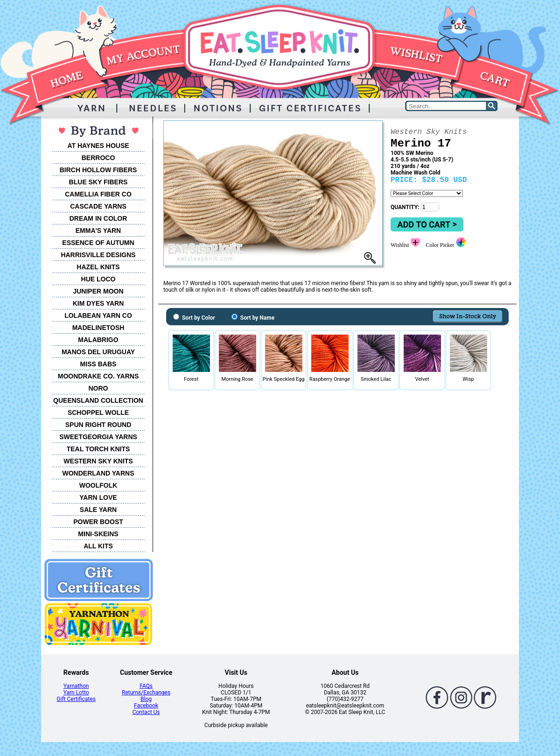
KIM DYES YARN (98, 303)
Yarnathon (76, 686)
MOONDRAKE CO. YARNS (98, 376)
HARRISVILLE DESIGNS (98, 255)
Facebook (146, 706)
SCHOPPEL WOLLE (98, 413)
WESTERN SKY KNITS (98, 461)
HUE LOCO (98, 279)
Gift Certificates (76, 699)
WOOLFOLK (98, 485)
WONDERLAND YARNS (98, 473)
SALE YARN (98, 510)
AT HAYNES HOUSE (98, 146)
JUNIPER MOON (98, 291)
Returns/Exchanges (146, 693)
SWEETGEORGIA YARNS (98, 437)
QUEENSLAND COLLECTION (98, 400)
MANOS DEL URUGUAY (98, 352)
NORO (98, 388)
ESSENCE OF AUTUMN (98, 243)
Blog (146, 699)
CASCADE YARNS (98, 206)
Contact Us (146, 712)
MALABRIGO (98, 340)
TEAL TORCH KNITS (98, 449)
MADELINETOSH (98, 328)
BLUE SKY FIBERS (98, 182)
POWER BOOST (98, 522)
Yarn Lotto (76, 693)
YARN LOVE (98, 497)
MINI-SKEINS (98, 534)
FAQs (146, 686)
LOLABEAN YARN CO (98, 315)
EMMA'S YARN (98, 231)
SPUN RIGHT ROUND (98, 425)
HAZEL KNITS (98, 267)
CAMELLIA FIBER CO (98, 194)
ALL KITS (98, 546)
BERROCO (98, 158)
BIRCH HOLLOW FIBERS (98, 170)
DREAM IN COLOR (98, 218)
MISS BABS (98, 364)
